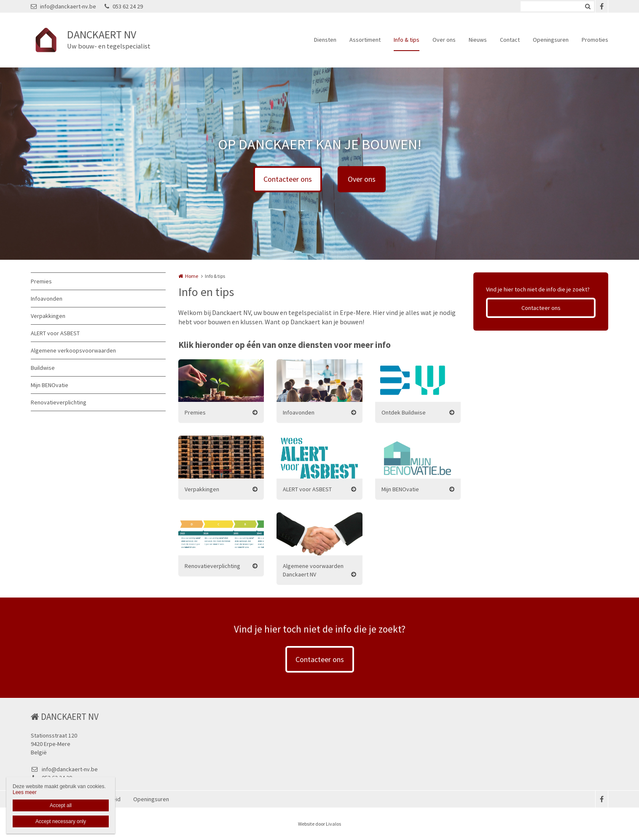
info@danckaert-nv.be (63, 6)
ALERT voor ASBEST (55, 333)
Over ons (444, 40)
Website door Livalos (319, 824)
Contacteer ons (288, 179)
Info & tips (407, 40)
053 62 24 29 (124, 6)
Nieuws (478, 40)
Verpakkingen (48, 316)
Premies (41, 281)
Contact (510, 40)
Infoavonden (47, 299)
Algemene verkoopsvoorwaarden (73, 350)
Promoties (595, 40)
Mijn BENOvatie (50, 385)
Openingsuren (551, 40)
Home (192, 276)
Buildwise (43, 368)
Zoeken (588, 6)
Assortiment (365, 40)
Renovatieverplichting (59, 402)
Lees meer (25, 792)
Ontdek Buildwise (404, 412)
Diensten (325, 40)
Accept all (61, 805)
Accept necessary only (61, 821)
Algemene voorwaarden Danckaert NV (313, 570)
